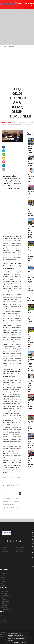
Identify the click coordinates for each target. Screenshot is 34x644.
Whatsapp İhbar (20, 549)
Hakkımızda (4, 547)
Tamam (23, 642)
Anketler (3, 618)
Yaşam (3, 579)
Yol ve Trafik (4, 594)
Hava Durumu (5, 592)
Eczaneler (4, 598)
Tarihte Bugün (5, 602)
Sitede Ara (4, 616)
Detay (16, 642)
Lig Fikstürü (4, 600)
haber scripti (3, 640)
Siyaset (3, 585)
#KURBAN (11, 478)
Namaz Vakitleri (5, 596)
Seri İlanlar (4, 606)
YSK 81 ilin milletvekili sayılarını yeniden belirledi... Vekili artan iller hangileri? (31, 281)
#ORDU (5, 478)
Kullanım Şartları (20, 547)
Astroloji (3, 624)
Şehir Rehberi (5, 608)
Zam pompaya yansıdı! (30, 163)
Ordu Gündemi (21, 4)
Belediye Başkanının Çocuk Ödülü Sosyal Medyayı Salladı (31, 386)
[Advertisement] (17, 27)
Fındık (2, 575)
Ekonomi (3, 581)
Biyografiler (4, 620)
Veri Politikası (5, 551)
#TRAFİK (18, 478)
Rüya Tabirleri (5, 622)
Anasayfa (4, 46)
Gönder (20, 493)
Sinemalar (4, 604)
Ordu (5, 236)
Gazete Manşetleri (6, 610)
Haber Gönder (20, 551)
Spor (2, 583)
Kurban (13, 272)
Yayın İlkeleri (4, 549)
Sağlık (3, 577)
